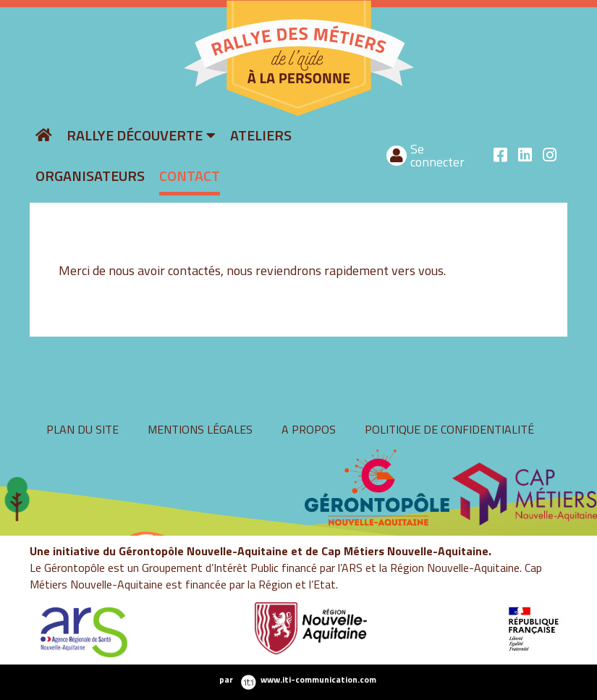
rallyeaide (175, 114)
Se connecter (437, 155)
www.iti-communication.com (318, 680)
